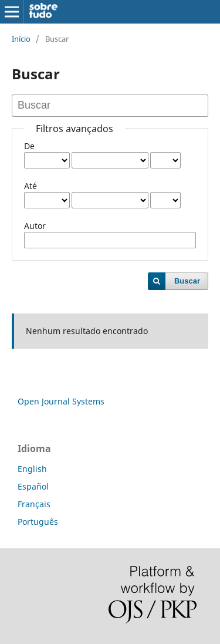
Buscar (187, 281)
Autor (35, 226)
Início (21, 39)
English (32, 469)
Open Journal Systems (61, 401)
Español (33, 486)
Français (34, 504)
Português (38, 522)
